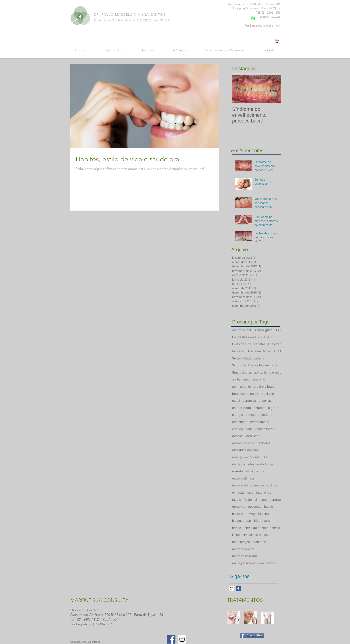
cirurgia (238, 415)
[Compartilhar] (252, 636)
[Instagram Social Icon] (182, 639)
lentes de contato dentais (262, 528)
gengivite (239, 507)
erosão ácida (255, 471)
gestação (255, 507)
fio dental (250, 500)
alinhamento (241, 379)
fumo (263, 500)
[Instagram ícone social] (232, 589)
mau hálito (260, 542)
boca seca (240, 394)
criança (237, 429)
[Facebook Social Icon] (171, 639)
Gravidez (275, 344)
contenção (240, 422)
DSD (278, 330)
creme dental (259, 422)
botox (254, 394)
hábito (237, 528)
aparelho (259, 379)
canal (236, 401)
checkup (265, 401)
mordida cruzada (245, 556)
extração (238, 492)
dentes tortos (265, 429)
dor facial (239, 464)
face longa (264, 492)
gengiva (275, 500)
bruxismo (267, 394)
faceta (237, 500)
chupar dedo (242, 408)
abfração (260, 372)
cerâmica (249, 401)
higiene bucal (242, 521)
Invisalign (239, 351)
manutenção (241, 542)
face (250, 492)
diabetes (264, 443)
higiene (264, 514)
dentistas (253, 436)
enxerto (237, 471)
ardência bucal (264, 386)
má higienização (244, 563)
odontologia (267, 563)
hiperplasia (262, 521)
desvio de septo (244, 443)
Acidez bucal (242, 330)
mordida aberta (243, 549)
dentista (238, 436)
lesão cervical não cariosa (251, 535)
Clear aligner (263, 330)
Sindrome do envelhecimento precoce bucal (257, 365)
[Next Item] (274, 89)
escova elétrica (243, 478)
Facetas (260, 344)
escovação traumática (248, 485)
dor (265, 457)
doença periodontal (246, 457)
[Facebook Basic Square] (238, 589)
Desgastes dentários (247, 337)
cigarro (273, 408)
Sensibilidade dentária (248, 358)
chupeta (259, 408)
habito (269, 507)
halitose (238, 514)
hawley (251, 514)
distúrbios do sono (245, 450)
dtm (251, 464)
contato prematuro (259, 415)
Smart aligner (242, 372)
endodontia (265, 464)
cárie (249, 429)
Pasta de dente (259, 351)
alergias (275, 372)
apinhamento (242, 386)
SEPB (277, 351)
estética (272, 485)
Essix (268, 337)
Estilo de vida (242, 344)
